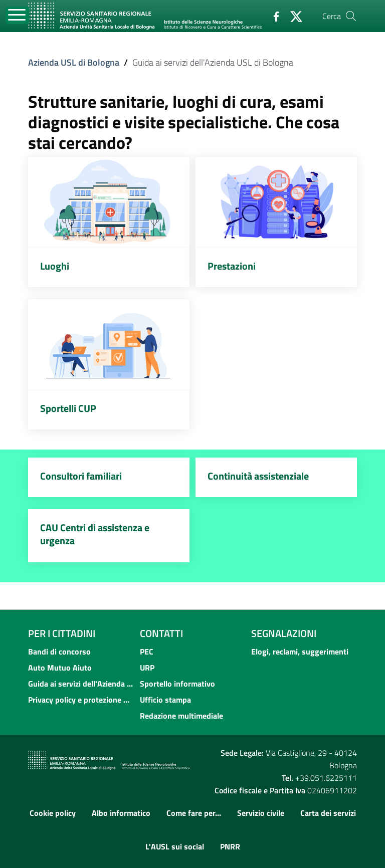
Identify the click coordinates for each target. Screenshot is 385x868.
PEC (147, 652)
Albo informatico (121, 813)
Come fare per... (194, 813)
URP (147, 668)
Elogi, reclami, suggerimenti (300, 652)
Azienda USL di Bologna (74, 62)
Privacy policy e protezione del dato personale (81, 700)
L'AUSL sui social (175, 846)
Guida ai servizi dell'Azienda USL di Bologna (81, 684)
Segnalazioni (284, 633)
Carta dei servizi (328, 813)
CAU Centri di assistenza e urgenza (95, 534)
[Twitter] (292, 16)
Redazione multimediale (181, 716)
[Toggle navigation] (17, 15)
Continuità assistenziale (258, 476)
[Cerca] (351, 16)
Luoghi (55, 266)
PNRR (230, 846)
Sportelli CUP (68, 408)
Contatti (161, 633)
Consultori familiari (81, 476)
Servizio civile (261, 813)
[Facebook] (272, 16)
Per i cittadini (62, 633)
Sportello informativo (177, 684)
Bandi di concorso (59, 652)
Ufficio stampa (165, 700)
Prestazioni (232, 266)
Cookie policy (53, 813)
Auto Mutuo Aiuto (60, 668)
